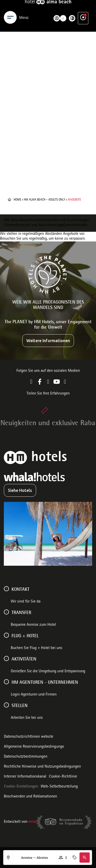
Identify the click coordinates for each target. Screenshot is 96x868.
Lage (60, 225)
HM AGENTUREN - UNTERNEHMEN (45, 683)
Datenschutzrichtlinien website (29, 737)
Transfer (21, 613)
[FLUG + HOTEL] (6, 635)
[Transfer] (6, 612)
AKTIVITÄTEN (24, 659)
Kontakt (81, 225)
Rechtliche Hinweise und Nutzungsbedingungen (42, 767)
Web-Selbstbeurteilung (59, 787)
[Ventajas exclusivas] (83, 10)
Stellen (20, 706)
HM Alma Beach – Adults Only (45, 200)
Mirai (33, 822)
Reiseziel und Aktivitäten (36, 225)
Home (17, 200)
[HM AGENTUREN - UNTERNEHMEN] (6, 682)
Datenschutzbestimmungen (26, 757)
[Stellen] (6, 705)
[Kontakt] (6, 589)
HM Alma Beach (17, 221)
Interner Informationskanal (25, 777)
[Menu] (10, 10)
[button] (84, 858)
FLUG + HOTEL (25, 636)
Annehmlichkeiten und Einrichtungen (59, 221)
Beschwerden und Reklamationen (30, 797)
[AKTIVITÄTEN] (6, 658)
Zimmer (10, 225)
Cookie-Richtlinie (63, 777)
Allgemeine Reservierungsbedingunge (34, 747)
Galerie (69, 225)
